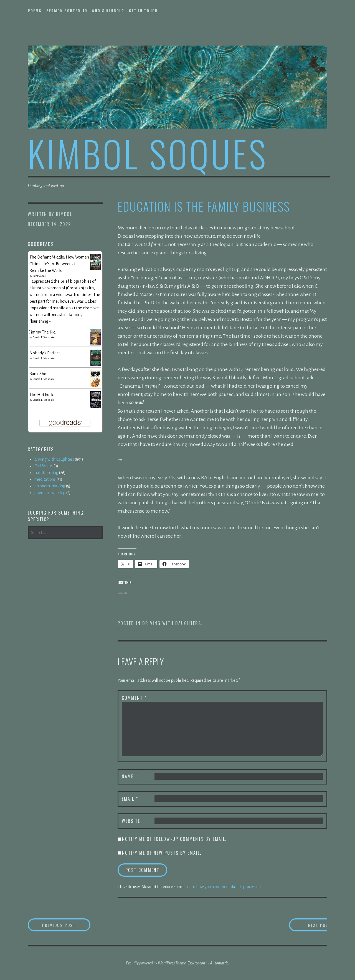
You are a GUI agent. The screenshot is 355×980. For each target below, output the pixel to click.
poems (35, 11)
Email (130, 799)
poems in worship (50, 493)
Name (130, 776)
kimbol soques (148, 153)
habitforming (46, 473)
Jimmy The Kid (42, 332)
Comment (134, 698)
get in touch (143, 11)
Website (131, 821)
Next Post (305, 925)
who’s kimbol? (108, 11)
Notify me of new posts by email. (162, 853)
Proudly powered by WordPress (150, 963)
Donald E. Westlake (44, 337)
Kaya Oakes (39, 276)
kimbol (64, 214)
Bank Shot (39, 374)
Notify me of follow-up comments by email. (174, 839)
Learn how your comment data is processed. (223, 887)
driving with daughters (172, 623)
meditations (45, 479)
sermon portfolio (67, 11)
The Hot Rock (41, 395)
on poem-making (50, 486)
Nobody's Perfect (45, 353)
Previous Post (68, 925)
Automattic (219, 963)
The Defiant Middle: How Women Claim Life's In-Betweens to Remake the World (59, 264)
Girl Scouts (44, 466)
